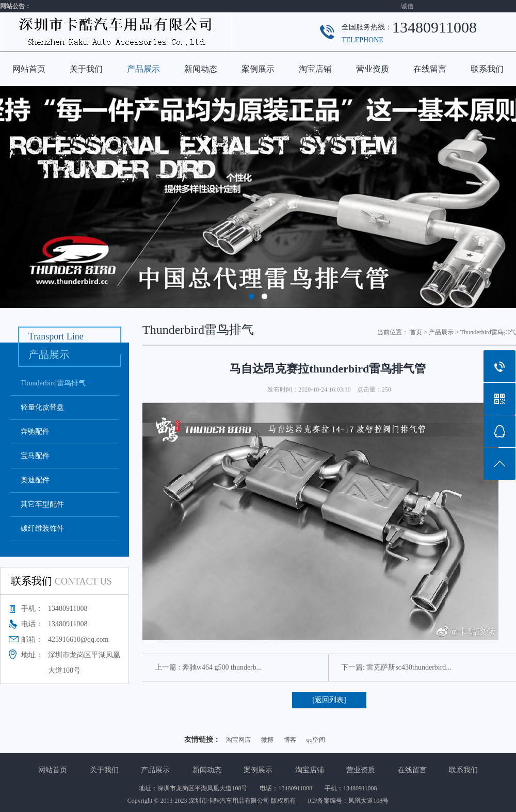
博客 (290, 740)
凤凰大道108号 (368, 801)
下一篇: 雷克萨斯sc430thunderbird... (396, 667)
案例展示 (258, 69)
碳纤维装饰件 (42, 529)
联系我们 (487, 69)
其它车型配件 (42, 504)
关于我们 (86, 69)
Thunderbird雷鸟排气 (53, 383)
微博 (267, 740)
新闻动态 (201, 69)
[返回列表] (329, 700)
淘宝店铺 (315, 69)
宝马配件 (35, 456)
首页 (416, 332)
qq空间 (316, 740)
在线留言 (430, 69)
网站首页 (29, 69)
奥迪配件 (35, 480)
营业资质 (373, 69)
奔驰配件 (35, 432)
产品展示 (143, 69)
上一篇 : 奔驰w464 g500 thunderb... (208, 667)
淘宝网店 (238, 740)
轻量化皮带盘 (42, 407)
